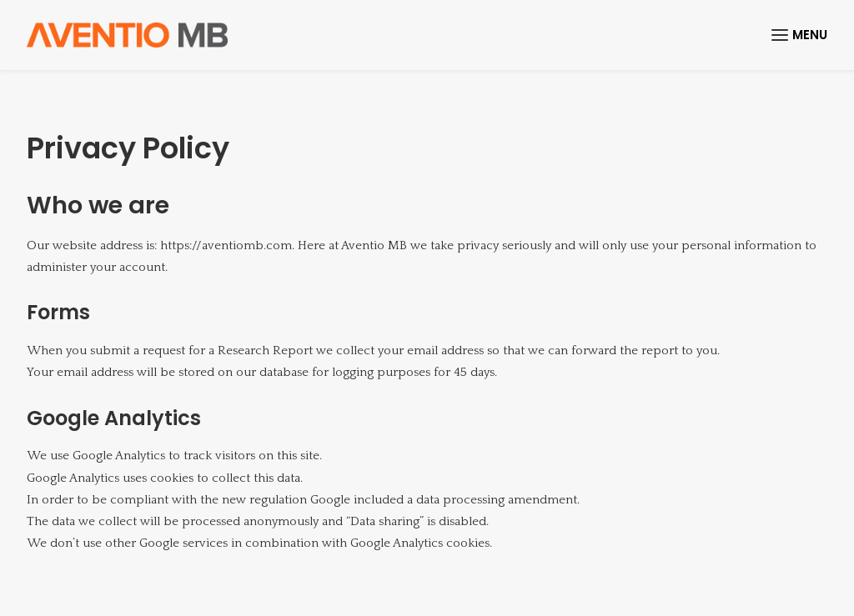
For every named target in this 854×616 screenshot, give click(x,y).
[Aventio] (127, 35)
